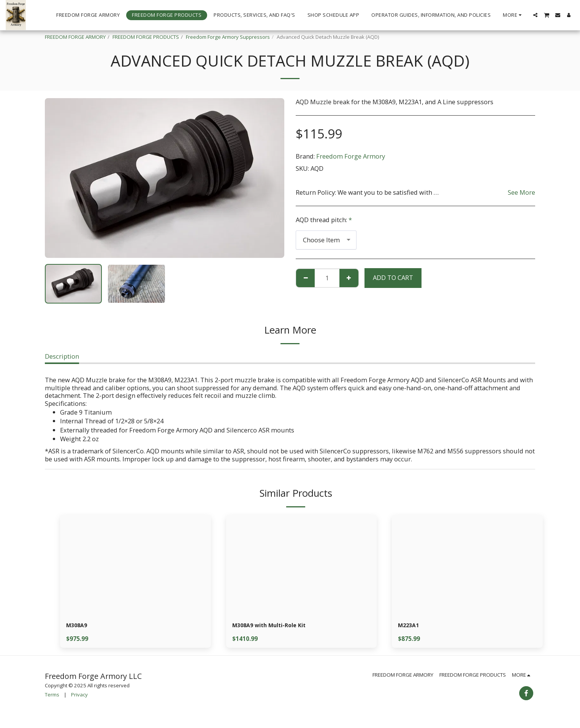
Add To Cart (393, 277)
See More (521, 192)
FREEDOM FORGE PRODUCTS (146, 37)
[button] (535, 15)
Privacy (79, 696)
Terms (52, 696)
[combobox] (326, 240)
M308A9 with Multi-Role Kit (274, 626)
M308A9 (78, 626)
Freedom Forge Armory (351, 156)
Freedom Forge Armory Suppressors (228, 37)
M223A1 (410, 626)
